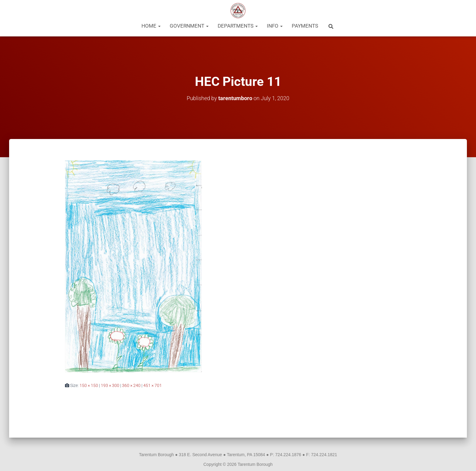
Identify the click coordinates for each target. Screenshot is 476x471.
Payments (305, 26)
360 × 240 (131, 385)
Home (151, 26)
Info (275, 26)
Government (189, 26)
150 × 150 (89, 385)
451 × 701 (153, 385)
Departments (238, 26)
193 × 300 (110, 385)
